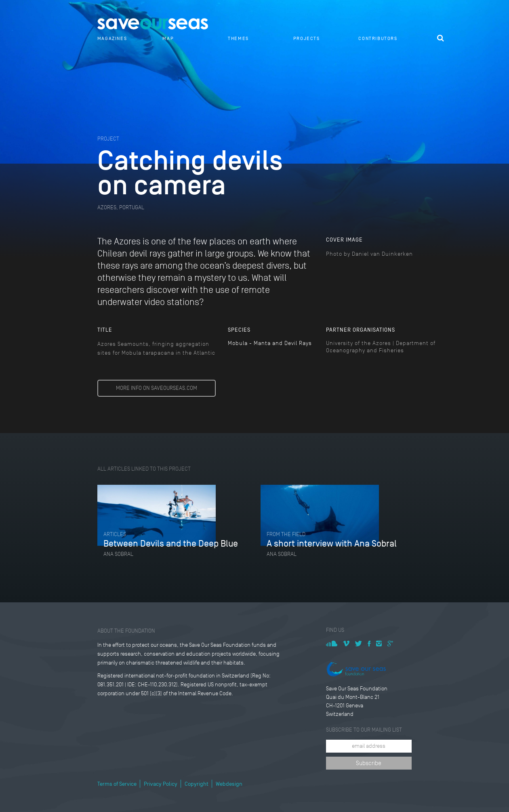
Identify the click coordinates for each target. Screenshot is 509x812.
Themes (238, 38)
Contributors (378, 38)
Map (168, 38)
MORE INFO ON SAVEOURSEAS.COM (157, 388)
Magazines (112, 38)
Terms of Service (117, 784)
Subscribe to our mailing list (364, 730)
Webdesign (229, 784)
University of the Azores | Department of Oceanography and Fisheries (381, 347)
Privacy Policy (161, 784)
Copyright (197, 784)
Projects (307, 38)
